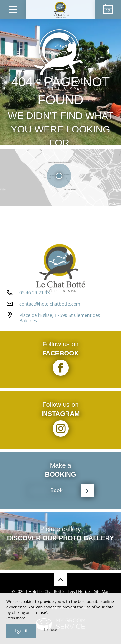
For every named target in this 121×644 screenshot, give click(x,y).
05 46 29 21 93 (35, 293)
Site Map (102, 591)
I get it (21, 631)
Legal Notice (79, 591)
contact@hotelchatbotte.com (50, 304)
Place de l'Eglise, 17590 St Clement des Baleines (60, 318)
